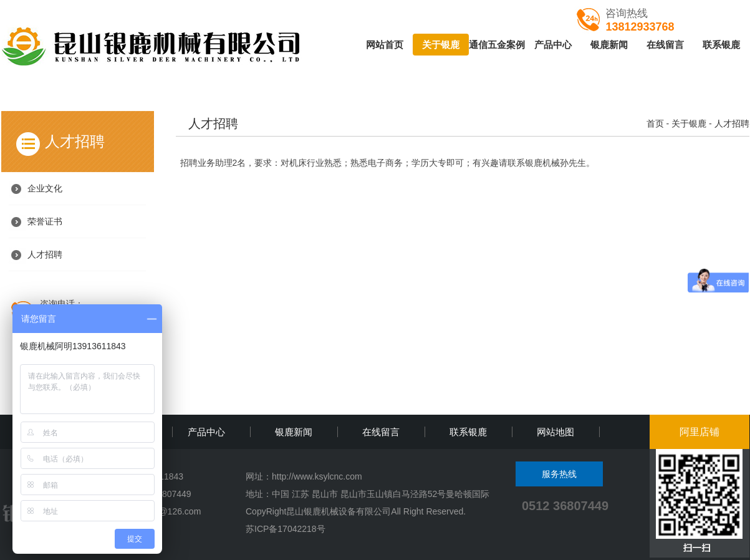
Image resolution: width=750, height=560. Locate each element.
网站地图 (555, 432)
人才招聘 (45, 254)
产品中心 (553, 45)
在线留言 (665, 45)
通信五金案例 (497, 45)
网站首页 (385, 45)
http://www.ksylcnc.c (311, 476)
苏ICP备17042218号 (286, 529)
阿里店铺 (700, 432)
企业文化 (45, 188)
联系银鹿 (721, 45)
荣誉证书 (45, 221)
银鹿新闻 (609, 45)
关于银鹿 (441, 45)
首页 (655, 123)
